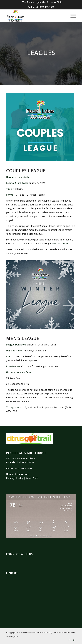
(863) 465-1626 (46, 7)
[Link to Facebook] (69, 640)
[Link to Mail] (74, 640)
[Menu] (72, 16)
